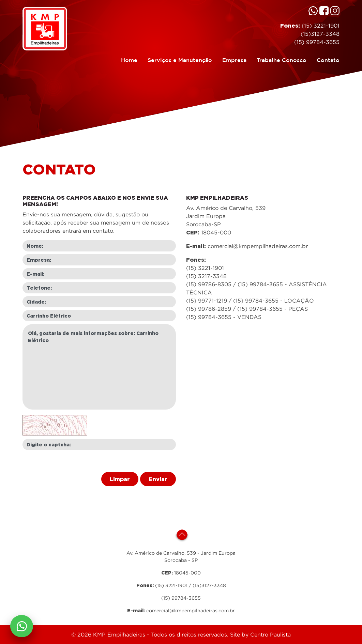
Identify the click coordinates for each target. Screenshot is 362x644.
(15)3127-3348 (320, 34)
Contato (326, 59)
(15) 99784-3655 (317, 42)
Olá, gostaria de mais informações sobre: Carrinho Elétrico (99, 367)
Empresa (232, 59)
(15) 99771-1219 (207, 301)
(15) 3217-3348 (206, 276)
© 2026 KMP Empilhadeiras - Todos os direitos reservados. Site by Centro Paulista (181, 634)
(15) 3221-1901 (320, 26)
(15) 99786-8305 (209, 284)
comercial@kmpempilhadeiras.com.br (258, 246)
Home (129, 59)
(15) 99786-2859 (209, 309)
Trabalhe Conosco (279, 59)
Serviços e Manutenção (177, 59)
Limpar (120, 479)
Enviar (158, 479)
